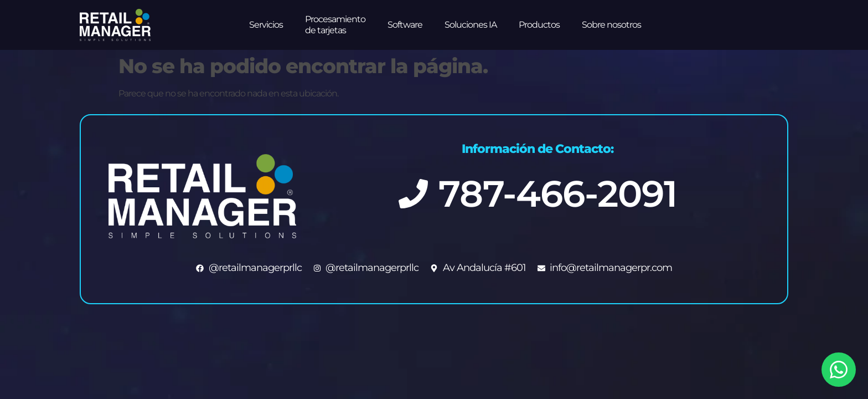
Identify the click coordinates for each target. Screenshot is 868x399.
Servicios (266, 25)
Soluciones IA (471, 25)
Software (405, 25)
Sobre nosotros (611, 25)
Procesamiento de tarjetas (335, 25)
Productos (539, 25)
